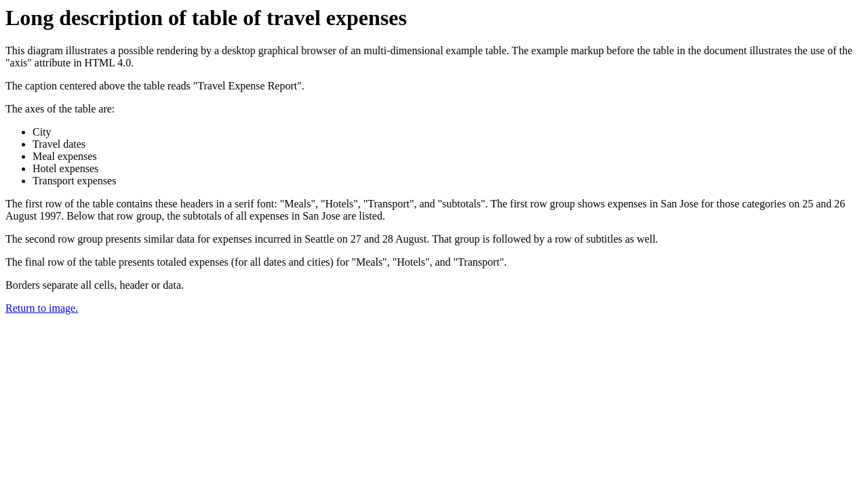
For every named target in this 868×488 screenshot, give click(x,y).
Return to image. (42, 308)
